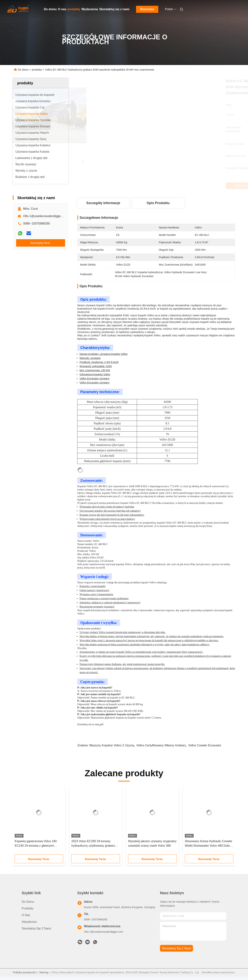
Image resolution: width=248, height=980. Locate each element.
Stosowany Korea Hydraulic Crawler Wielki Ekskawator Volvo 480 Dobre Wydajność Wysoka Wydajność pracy (209, 844)
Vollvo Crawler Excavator (205, 745)
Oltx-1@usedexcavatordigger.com (46, 216)
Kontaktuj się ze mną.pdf (90, 724)
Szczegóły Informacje (103, 203)
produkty (74, 9)
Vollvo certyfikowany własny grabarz (161, 745)
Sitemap (44, 972)
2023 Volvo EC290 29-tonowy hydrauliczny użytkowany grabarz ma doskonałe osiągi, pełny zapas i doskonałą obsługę (94, 844)
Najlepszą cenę (177, 186)
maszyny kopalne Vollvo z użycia (112, 745)
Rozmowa (147, 9)
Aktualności (29, 922)
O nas (62, 9)
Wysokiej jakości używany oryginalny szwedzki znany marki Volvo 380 (152, 843)
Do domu (50, 9)
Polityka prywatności (25, 972)
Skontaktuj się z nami (114, 9)
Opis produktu (158, 203)
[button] (23, 821)
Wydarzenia (90, 9)
